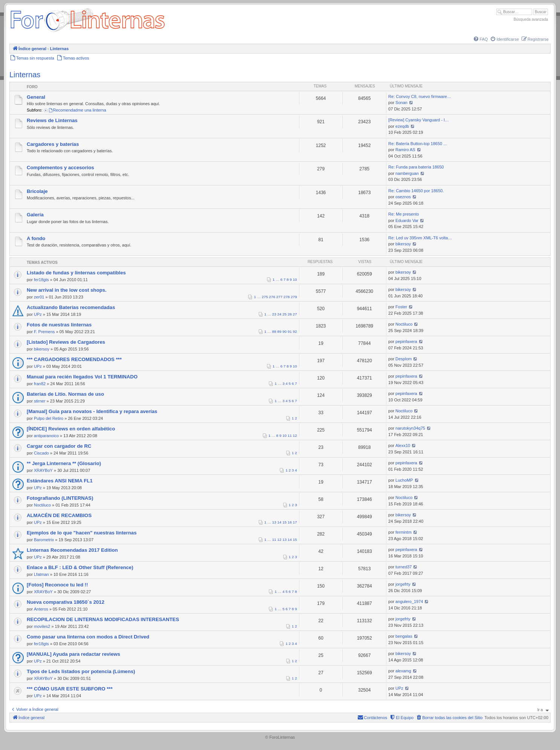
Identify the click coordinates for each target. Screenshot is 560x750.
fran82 (40, 384)
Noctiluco (404, 324)
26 (290, 314)
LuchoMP (404, 480)
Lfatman (41, 574)
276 (272, 297)
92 (295, 331)
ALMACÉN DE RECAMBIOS (59, 515)
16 (290, 522)
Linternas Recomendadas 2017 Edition (72, 550)
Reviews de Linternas (52, 120)
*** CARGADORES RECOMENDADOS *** (74, 359)
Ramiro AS (405, 150)
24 (279, 314)
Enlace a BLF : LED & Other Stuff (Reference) (80, 567)
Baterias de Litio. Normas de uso (65, 394)
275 (265, 297)
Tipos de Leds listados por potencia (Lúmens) (81, 671)
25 (285, 314)
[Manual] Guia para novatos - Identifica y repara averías (92, 411)
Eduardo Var (407, 220)
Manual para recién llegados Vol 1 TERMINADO (82, 377)
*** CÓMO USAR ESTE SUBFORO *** (70, 689)
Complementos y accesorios (60, 168)
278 (287, 297)
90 (285, 331)
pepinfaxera (406, 341)
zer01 (39, 297)
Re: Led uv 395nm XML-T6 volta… (420, 238)
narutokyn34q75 (410, 428)
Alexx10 (403, 445)
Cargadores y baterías (53, 144)
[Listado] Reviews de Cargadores (66, 342)
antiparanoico (46, 436)
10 (295, 279)
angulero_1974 (409, 602)
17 (295, 522)
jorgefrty (403, 584)
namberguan (407, 173)
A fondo (36, 238)
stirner (40, 401)
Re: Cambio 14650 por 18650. (416, 191)
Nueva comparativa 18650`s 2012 (66, 602)
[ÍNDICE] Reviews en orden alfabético (71, 429)
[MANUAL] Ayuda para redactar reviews (73, 654)
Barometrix (44, 540)
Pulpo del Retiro (49, 418)
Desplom (404, 359)
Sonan (401, 103)
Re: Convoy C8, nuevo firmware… (420, 96)
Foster (401, 307)
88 (274, 331)
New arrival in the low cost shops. (67, 290)
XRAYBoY (43, 470)
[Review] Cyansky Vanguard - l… (419, 120)
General (36, 97)
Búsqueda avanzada (531, 19)
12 (295, 435)
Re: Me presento (404, 214)
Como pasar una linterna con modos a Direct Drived (88, 637)
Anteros (41, 609)
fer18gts (41, 280)
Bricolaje (37, 191)
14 (279, 522)
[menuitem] (480, 39)
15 (285, 522)
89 (279, 331)
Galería (35, 215)
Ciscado (41, 453)
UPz (38, 314)
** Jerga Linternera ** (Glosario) (64, 463)
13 (274, 522)
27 (295, 314)
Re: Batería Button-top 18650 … (418, 144)
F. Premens (44, 332)
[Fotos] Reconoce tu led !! (57, 585)
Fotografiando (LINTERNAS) (60, 498)
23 (274, 314)
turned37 (404, 567)
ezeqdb (402, 126)
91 (290, 331)
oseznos (403, 197)
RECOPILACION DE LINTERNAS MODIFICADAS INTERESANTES (103, 619)
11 (290, 435)
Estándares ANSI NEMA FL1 (60, 481)
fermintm (404, 532)
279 (294, 297)
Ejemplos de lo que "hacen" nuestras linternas (82, 533)
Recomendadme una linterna (77, 110)
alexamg (403, 671)
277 (279, 297)
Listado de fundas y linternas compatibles (76, 273)
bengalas (404, 636)
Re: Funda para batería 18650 (416, 167)
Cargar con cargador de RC (59, 446)
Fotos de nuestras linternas (59, 325)
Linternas (25, 75)
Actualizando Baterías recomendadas (71, 307)
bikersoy (403, 244)
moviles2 (42, 626)
